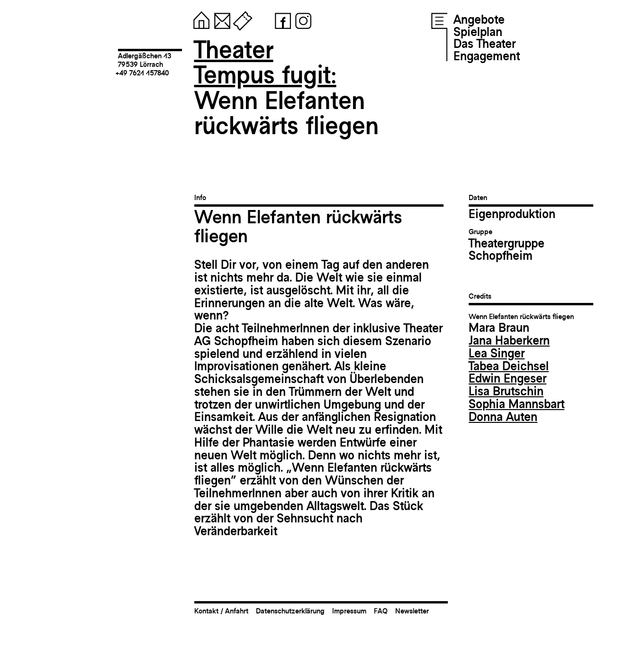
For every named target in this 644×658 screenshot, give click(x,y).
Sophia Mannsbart (517, 404)
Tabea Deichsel (509, 366)
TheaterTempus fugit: (265, 62)
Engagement (487, 56)
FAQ (381, 611)
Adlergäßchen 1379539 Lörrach (145, 60)
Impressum (349, 611)
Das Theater (485, 44)
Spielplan (478, 32)
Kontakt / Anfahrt (221, 611)
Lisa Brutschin (506, 391)
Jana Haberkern (509, 340)
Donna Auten (503, 417)
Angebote (479, 19)
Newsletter (412, 611)
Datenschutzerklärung (290, 611)
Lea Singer (497, 353)
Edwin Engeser (508, 378)
